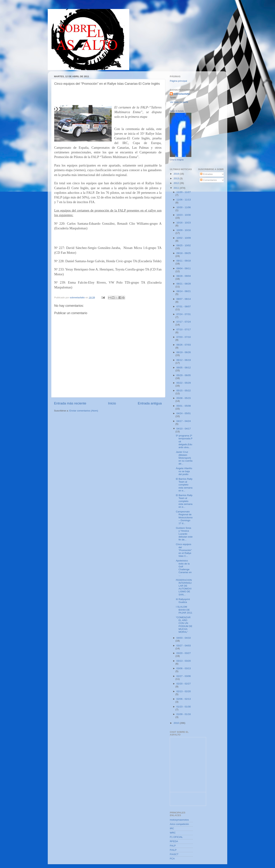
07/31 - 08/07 (184, 306)
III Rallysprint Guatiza (183, 601)
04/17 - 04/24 (184, 421)
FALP (173, 846)
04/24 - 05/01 (184, 413)
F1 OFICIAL (176, 837)
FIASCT (174, 854)
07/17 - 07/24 (184, 322)
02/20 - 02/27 (184, 684)
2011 (177, 188)
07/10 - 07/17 (184, 329)
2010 (177, 723)
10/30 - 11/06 (184, 207)
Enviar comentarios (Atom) (84, 411)
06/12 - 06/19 (184, 360)
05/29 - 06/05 (184, 375)
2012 (177, 183)
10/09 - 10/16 (184, 230)
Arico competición (179, 824)
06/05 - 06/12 (184, 368)
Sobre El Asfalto (177, 111)
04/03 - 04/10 (184, 638)
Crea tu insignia (177, 160)
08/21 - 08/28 (184, 284)
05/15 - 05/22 (184, 391)
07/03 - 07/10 (184, 337)
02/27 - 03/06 (184, 676)
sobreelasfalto (182, 94)
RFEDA (174, 841)
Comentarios (208, 180)
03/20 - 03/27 (184, 653)
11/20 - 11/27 (184, 192)
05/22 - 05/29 (184, 383)
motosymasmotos (179, 820)
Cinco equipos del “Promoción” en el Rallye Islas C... (184, 550)
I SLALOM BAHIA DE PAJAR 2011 (184, 610)
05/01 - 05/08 (184, 406)
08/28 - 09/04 (184, 276)
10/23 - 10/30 (184, 215)
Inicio (112, 403)
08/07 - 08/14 (184, 299)
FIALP (173, 850)
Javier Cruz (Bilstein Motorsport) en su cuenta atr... (184, 458)
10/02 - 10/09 (184, 238)
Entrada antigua (150, 403)
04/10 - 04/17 (184, 429)
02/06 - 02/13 (184, 699)
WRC (173, 833)
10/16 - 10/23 (184, 223)
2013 (177, 178)
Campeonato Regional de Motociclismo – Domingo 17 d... (184, 517)
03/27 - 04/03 (184, 646)
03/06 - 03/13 (184, 668)
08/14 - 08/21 (184, 291)
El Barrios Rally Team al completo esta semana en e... (184, 485)
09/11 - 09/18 (184, 261)
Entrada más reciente (70, 403)
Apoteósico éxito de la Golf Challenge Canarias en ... (184, 568)
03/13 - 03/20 (184, 661)
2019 (177, 174)
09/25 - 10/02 (184, 245)
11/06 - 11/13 (184, 200)
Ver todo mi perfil (179, 102)
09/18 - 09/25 (184, 253)
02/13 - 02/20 (184, 691)
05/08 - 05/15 (184, 398)
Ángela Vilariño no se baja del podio (184, 471)
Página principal (178, 81)
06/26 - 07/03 (184, 345)
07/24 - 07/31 (184, 314)
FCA (172, 859)
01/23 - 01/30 (184, 707)
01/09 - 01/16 (184, 714)
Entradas (206, 174)
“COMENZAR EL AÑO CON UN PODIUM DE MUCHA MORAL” (184, 625)
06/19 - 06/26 (184, 352)
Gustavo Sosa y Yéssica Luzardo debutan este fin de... (184, 534)
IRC (172, 828)
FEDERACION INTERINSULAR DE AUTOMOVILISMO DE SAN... (184, 587)
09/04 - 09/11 (184, 268)
